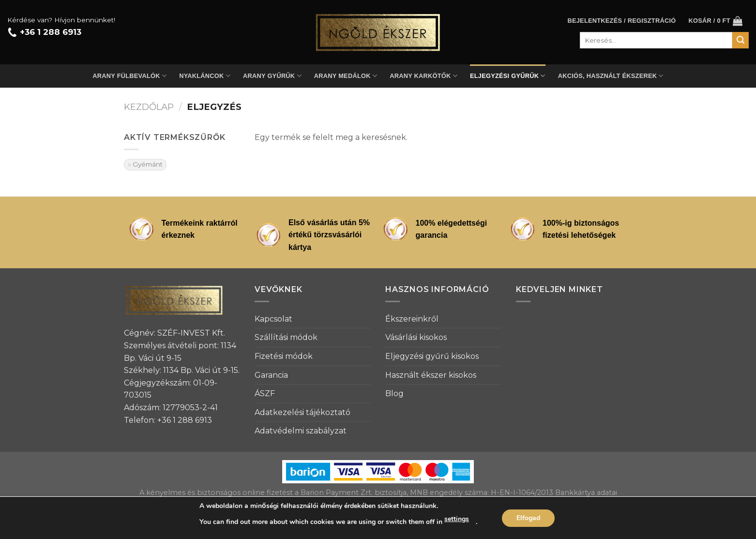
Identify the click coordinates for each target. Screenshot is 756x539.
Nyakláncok (205, 76)
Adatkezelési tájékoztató (302, 412)
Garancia (271, 375)
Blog (394, 393)
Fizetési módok (284, 356)
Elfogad (528, 518)
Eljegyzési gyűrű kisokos (432, 356)
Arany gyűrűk (272, 76)
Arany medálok (346, 76)
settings (457, 519)
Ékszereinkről (412, 319)
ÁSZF (265, 393)
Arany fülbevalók (129, 76)
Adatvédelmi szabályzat (301, 431)
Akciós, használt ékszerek (611, 76)
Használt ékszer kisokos (431, 375)
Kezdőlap (149, 107)
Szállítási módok (286, 337)
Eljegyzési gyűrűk (508, 76)
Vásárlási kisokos (416, 337)
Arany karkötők (423, 76)
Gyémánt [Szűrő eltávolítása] (148, 164)
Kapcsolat (273, 319)
